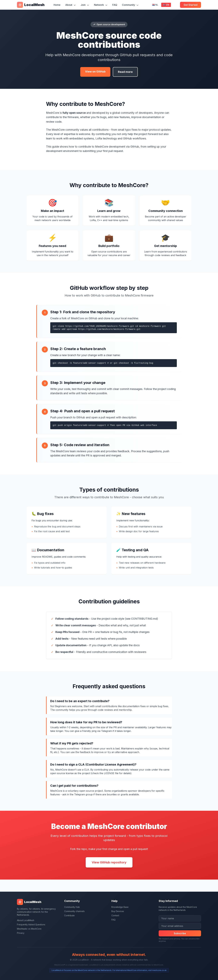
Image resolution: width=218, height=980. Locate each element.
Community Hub (72, 907)
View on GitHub (95, 72)
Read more (125, 72)
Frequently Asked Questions (31, 924)
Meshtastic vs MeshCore (29, 929)
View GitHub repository (109, 862)
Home (57, 5)
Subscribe (180, 933)
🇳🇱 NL (155, 5)
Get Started (191, 5)
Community (130, 5)
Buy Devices (118, 911)
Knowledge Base (120, 907)
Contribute (69, 915)
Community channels (74, 911)
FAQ (115, 5)
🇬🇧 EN (166, 5)
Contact (115, 915)
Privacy (21, 933)
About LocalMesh (26, 920)
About (71, 5)
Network (101, 5)
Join (85, 5)
